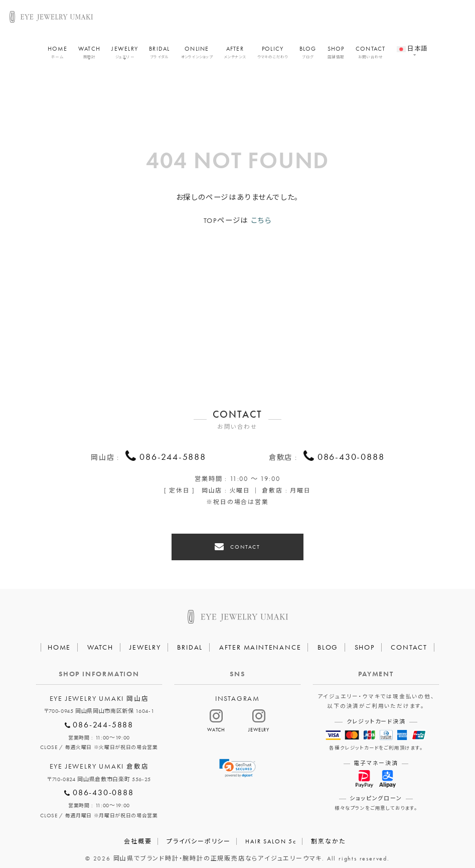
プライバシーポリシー (199, 836)
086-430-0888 (351, 457)
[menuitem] (412, 46)
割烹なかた (328, 836)
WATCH (89, 54)
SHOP (336, 54)
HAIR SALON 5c (271, 836)
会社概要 (138, 836)
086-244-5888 (173, 457)
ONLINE (197, 54)
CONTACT (371, 54)
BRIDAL (160, 54)
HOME (57, 54)
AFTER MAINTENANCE (260, 642)
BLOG (308, 54)
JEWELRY (125, 54)
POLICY (273, 54)
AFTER (235, 54)
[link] (238, 763)
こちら (261, 220)
